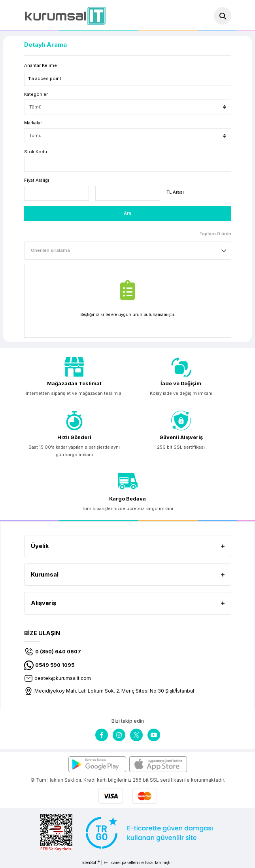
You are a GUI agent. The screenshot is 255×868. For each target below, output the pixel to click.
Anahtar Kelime (41, 65)
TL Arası (175, 192)
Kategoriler (36, 94)
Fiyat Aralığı (37, 180)
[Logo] (65, 16)
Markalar (33, 123)
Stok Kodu (36, 152)
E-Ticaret (112, 862)
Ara (127, 213)
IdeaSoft (91, 863)
